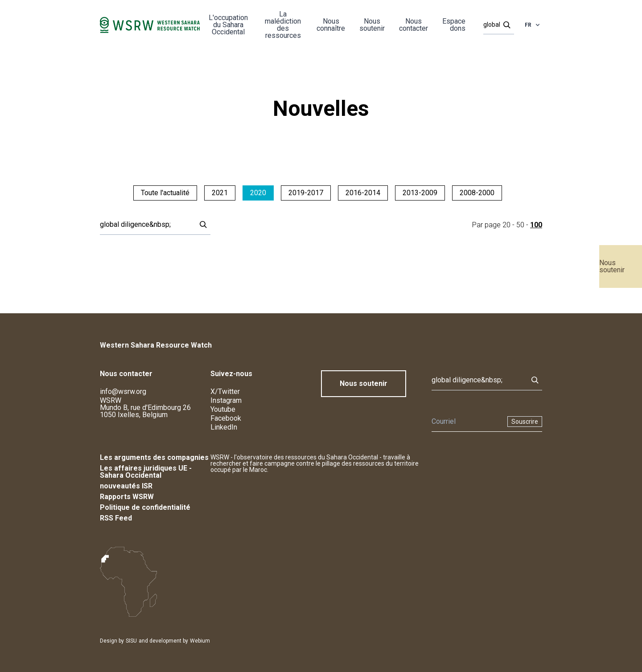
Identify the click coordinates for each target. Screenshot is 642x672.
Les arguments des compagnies (154, 457)
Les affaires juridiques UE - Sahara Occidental (146, 472)
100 (536, 225)
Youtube (223, 409)
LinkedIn (224, 427)
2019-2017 (306, 193)
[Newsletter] (467, 422)
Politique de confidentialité (145, 507)
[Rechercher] (496, 25)
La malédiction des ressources (283, 25)
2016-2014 (363, 193)
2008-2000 (477, 193)
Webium (200, 641)
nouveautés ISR (126, 486)
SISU (131, 641)
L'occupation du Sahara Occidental (228, 25)
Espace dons (454, 25)
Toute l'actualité (165, 193)
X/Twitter (225, 391)
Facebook (226, 418)
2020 (258, 193)
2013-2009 (420, 193)
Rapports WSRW (127, 497)
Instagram (226, 400)
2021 (220, 193)
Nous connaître (331, 25)
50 (520, 225)
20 (506, 225)
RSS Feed (116, 518)
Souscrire (525, 422)
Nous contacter (414, 25)
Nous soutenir (612, 266)
